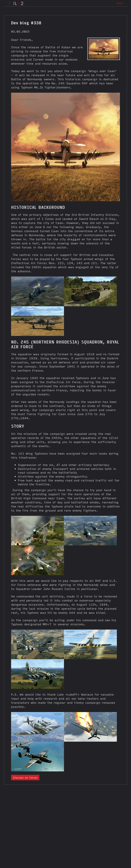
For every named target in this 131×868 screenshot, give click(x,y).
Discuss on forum (25, 777)
